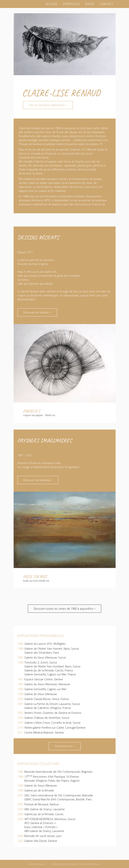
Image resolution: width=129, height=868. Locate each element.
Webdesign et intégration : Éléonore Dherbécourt (76, 864)
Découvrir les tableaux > (38, 480)
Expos (90, 4)
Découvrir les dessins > (37, 312)
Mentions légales (36, 864)
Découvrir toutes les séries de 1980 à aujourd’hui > (64, 609)
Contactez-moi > (65, 746)
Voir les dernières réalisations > (48, 105)
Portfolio (71, 4)
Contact (106, 4)
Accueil (52, 4)
